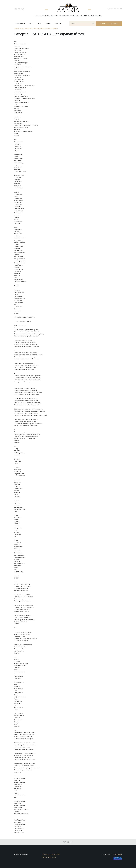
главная (16, 29)
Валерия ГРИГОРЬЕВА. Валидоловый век (46, 29)
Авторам (48, 24)
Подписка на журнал (51, 854)
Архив (31, 24)
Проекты (58, 24)
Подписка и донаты (109, 24)
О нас (39, 24)
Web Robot (118, 854)
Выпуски (22, 29)
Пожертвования (49, 857)
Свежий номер (20, 24)
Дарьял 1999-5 (29, 29)
